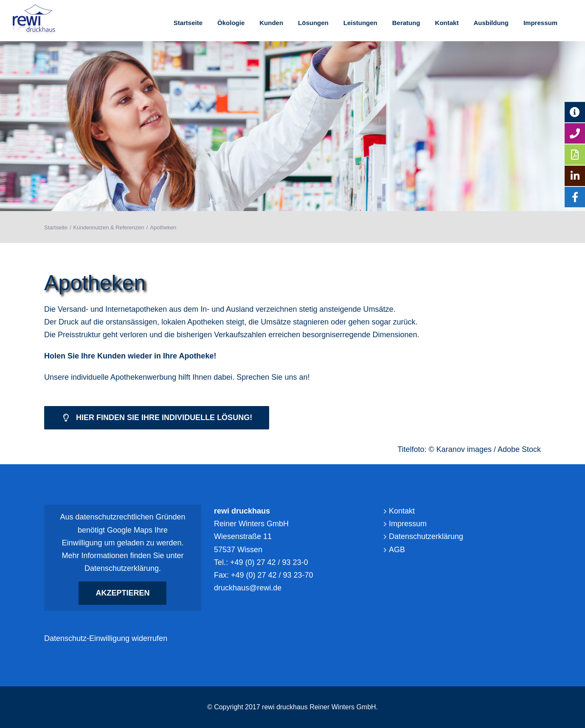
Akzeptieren (122, 593)
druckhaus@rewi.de (248, 588)
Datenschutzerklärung (122, 568)
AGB (397, 550)
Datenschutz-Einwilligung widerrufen (106, 638)
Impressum (408, 524)
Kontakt (402, 511)
